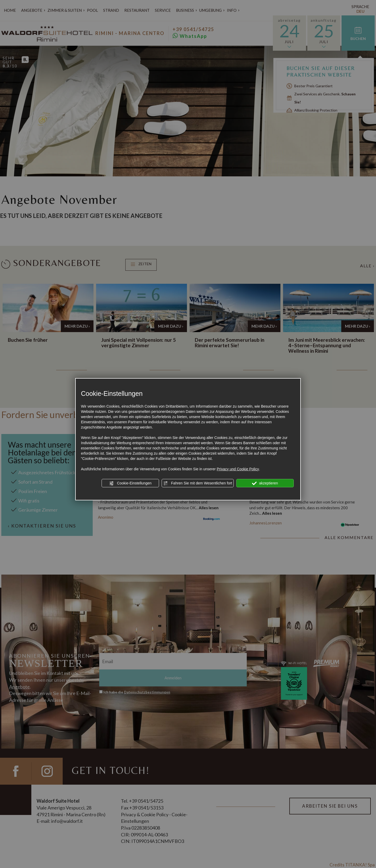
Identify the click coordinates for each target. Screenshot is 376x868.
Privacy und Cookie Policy (238, 469)
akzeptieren (265, 483)
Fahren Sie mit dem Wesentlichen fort (198, 483)
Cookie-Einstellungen (130, 483)
